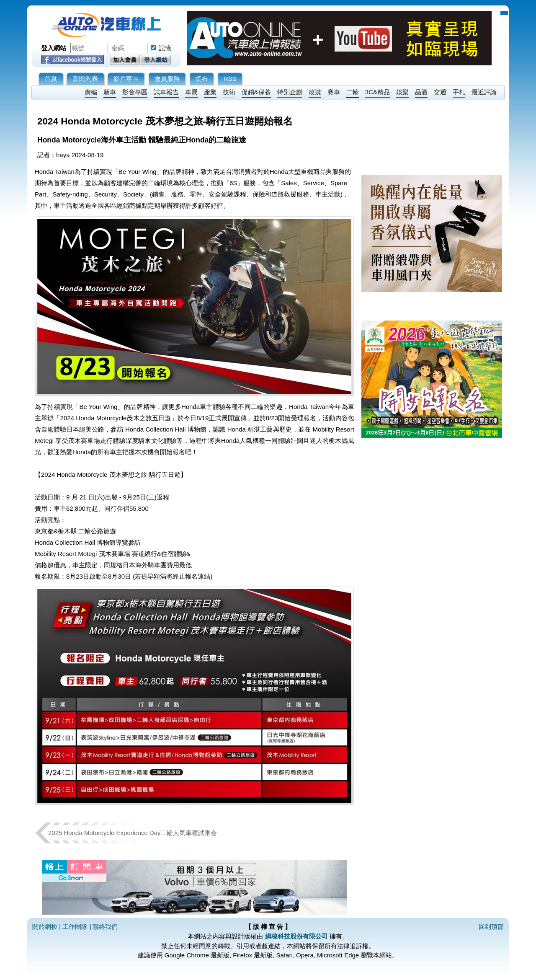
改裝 (315, 92)
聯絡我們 (105, 927)
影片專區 (126, 79)
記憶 (165, 48)
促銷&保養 (256, 92)
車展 (191, 92)
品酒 (421, 92)
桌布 (201, 79)
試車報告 (166, 92)
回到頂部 (491, 927)
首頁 (51, 79)
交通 (440, 92)
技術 (229, 92)
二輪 (353, 92)
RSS (230, 79)
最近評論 (484, 92)
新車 (110, 92)
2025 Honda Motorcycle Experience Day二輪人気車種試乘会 (133, 833)
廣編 (91, 92)
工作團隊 (75, 927)
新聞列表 (85, 79)
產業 (210, 92)
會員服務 (167, 79)
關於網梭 (45, 927)
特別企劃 (290, 92)
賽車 (334, 92)
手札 (459, 92)
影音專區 (135, 92)
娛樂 (402, 92)
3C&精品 (378, 92)
